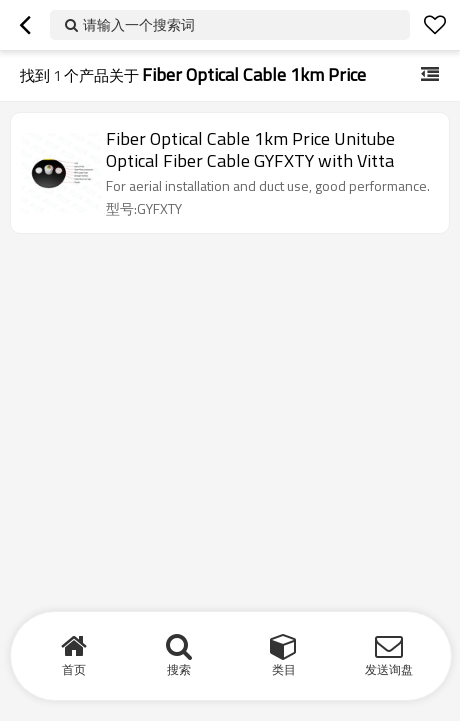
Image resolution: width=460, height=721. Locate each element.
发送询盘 (389, 669)
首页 (74, 669)
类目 (284, 669)
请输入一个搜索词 (139, 24)
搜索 (179, 669)
